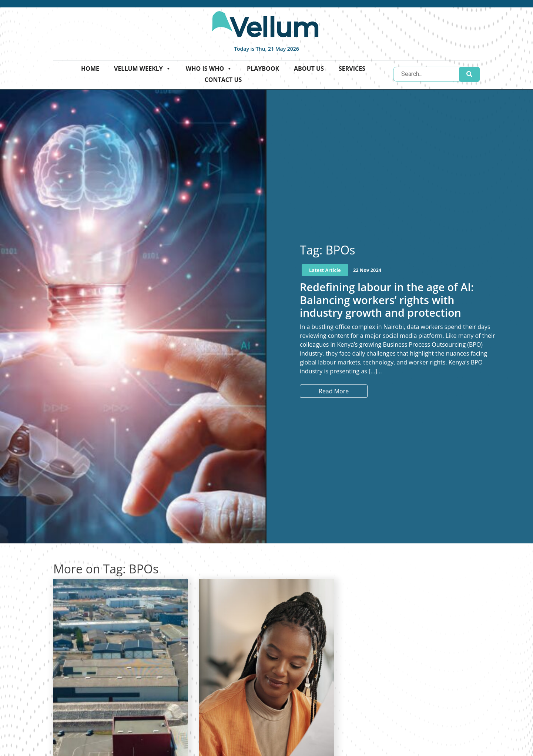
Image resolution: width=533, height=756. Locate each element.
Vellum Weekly (143, 69)
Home (90, 69)
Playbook (263, 69)
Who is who (209, 69)
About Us (309, 69)
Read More (334, 391)
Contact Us (223, 80)
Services (352, 69)
